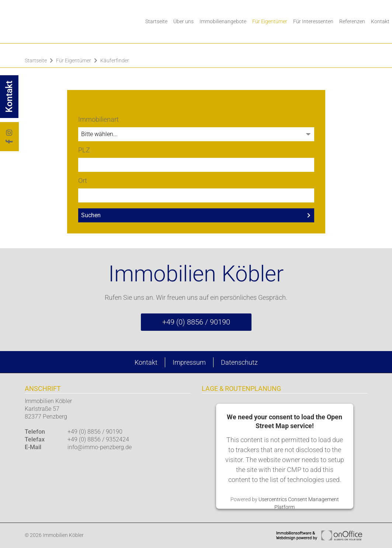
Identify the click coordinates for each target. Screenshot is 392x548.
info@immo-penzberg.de (100, 447)
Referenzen (352, 21)
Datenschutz (239, 362)
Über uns (183, 21)
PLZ (84, 150)
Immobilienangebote (223, 21)
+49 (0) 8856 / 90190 (196, 322)
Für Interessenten (313, 21)
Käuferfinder (115, 60)
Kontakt (146, 362)
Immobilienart (98, 119)
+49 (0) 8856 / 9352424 (98, 439)
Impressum (189, 362)
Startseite (156, 21)
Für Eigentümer (270, 21)
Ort (83, 181)
